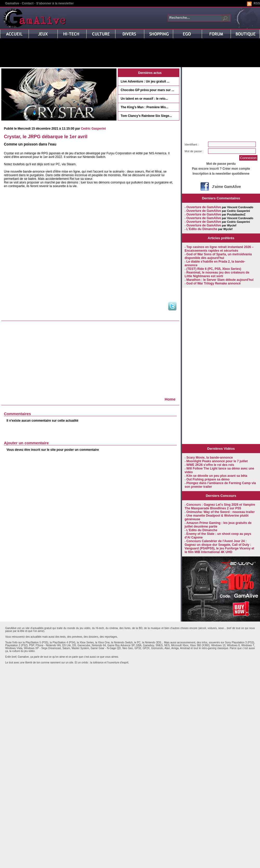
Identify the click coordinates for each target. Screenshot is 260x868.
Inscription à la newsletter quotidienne (221, 174)
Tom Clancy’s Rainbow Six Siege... (146, 116)
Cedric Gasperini (93, 129)
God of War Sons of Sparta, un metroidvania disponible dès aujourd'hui (218, 256)
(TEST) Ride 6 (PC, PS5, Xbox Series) (214, 269)
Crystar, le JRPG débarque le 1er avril (46, 137)
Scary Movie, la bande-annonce (210, 458)
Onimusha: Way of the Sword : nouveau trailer (221, 512)
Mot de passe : (194, 151)
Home (170, 399)
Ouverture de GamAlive (204, 207)
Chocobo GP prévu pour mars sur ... (147, 90)
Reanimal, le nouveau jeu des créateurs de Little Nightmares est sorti (217, 274)
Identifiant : (192, 144)
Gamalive (12, 3)
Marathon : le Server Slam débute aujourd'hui (220, 280)
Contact (28, 3)
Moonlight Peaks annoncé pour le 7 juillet (217, 461)
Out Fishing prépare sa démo (208, 479)
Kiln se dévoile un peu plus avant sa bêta (217, 476)
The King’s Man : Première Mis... (145, 107)
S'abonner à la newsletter (55, 3)
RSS (257, 3)
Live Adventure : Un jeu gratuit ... (145, 81)
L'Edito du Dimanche (202, 229)
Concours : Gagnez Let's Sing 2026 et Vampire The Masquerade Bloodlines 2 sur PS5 (220, 506)
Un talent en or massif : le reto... (144, 99)
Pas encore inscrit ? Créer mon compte (221, 169)
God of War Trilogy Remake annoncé (214, 283)
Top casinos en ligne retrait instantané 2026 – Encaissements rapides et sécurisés (219, 249)
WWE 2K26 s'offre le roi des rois (210, 465)
